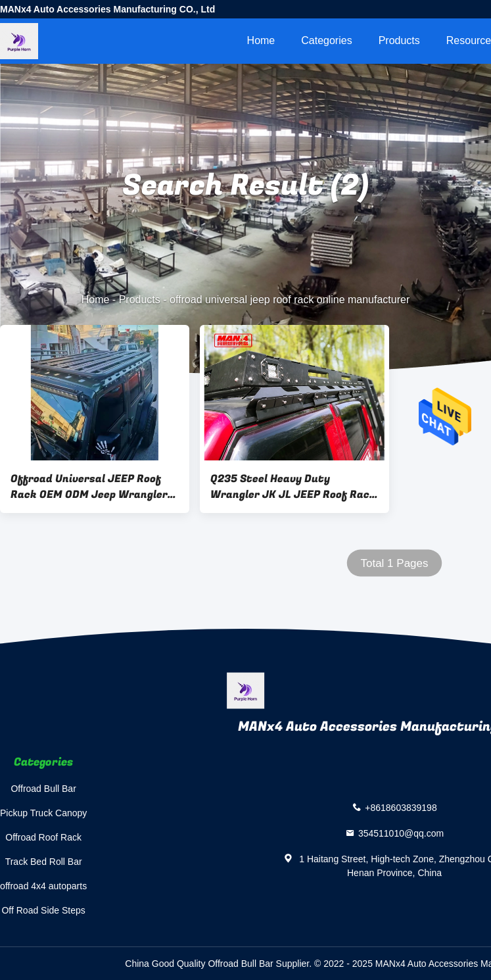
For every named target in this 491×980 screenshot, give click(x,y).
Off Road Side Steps (43, 910)
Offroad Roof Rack (43, 837)
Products (399, 40)
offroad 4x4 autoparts (43, 886)
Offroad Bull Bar (43, 789)
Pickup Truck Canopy (43, 813)
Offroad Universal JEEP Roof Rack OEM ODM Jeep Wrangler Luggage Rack (89, 487)
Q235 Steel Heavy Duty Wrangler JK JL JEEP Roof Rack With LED (293, 487)
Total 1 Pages (394, 563)
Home (261, 40)
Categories (326, 40)
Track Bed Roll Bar (44, 862)
